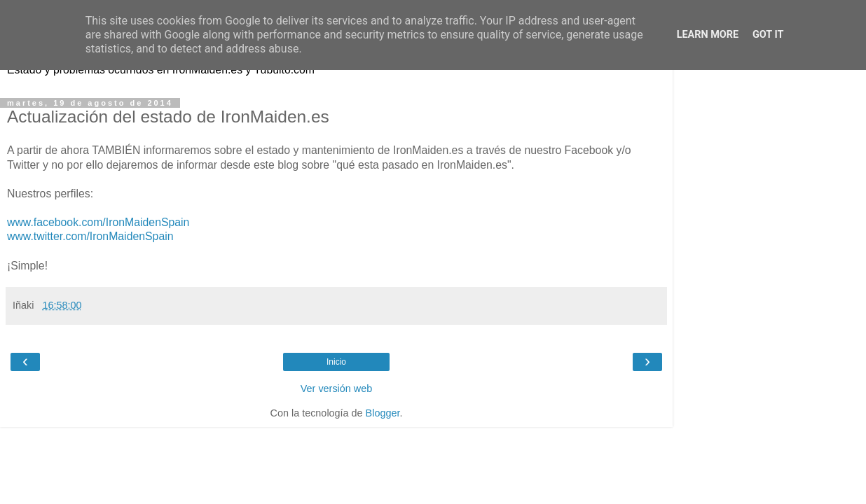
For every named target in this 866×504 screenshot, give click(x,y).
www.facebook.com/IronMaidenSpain (98, 222)
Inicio (336, 362)
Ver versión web (336, 388)
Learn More (708, 35)
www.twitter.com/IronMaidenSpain (90, 236)
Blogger (383, 413)
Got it (768, 35)
